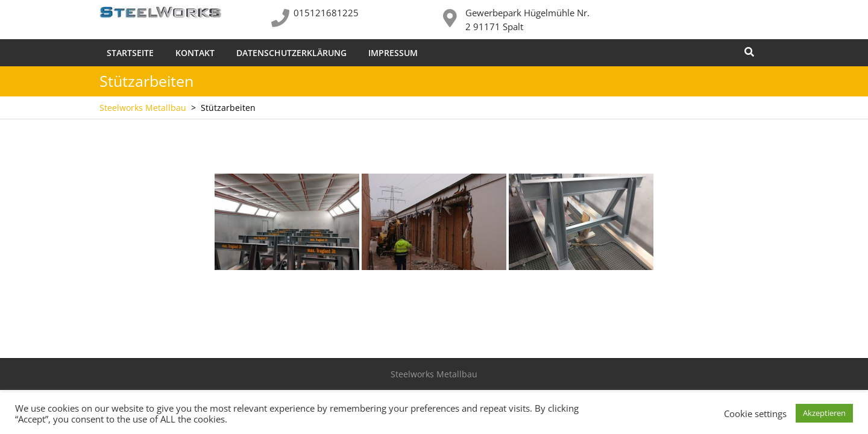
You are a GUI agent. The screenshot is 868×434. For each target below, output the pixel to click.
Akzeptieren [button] (824, 413)
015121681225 (326, 13)
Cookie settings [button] (755, 414)
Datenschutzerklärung (291, 53)
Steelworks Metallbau (143, 108)
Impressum (393, 53)
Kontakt (195, 53)
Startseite (130, 53)
